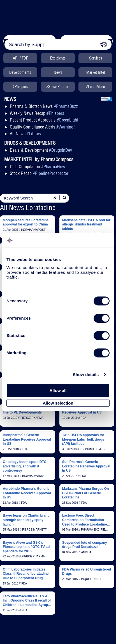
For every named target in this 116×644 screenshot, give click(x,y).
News (58, 72)
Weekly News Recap (37, 113)
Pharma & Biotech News (44, 106)
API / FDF (20, 58)
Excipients (58, 58)
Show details (86, 375)
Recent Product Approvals (44, 120)
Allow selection (58, 403)
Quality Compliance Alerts (42, 127)
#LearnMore (95, 87)
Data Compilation (38, 167)
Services (96, 58)
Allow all (58, 390)
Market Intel (96, 72)
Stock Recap (39, 173)
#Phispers (20, 87)
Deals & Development (41, 150)
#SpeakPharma (58, 87)
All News (25, 134)
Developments (20, 72)
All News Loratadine (28, 207)
